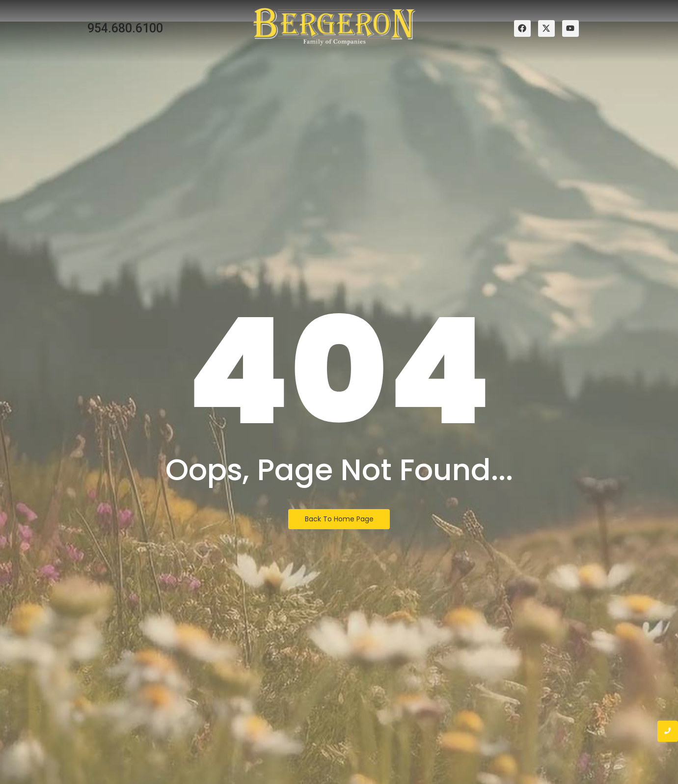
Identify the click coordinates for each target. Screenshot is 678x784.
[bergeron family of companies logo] (334, 27)
